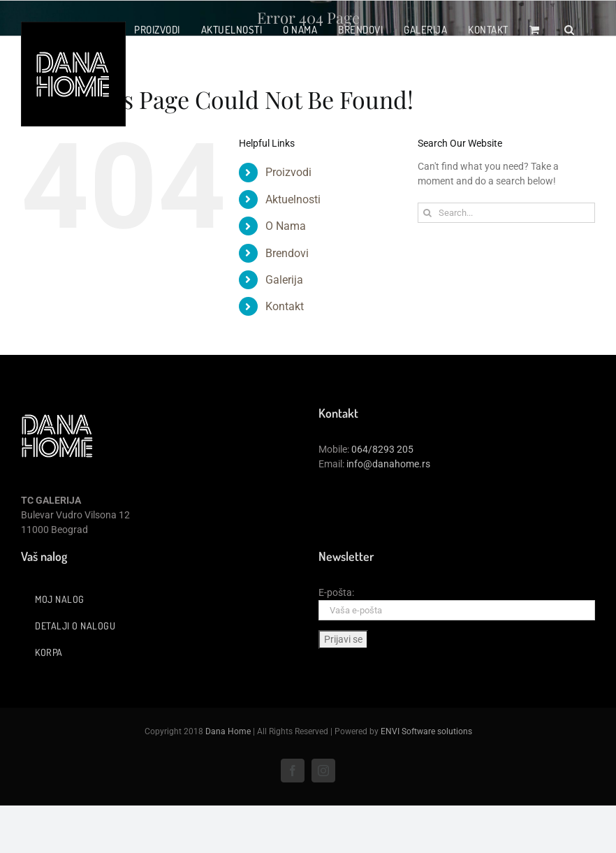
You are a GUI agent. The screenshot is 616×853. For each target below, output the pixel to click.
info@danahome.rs (388, 464)
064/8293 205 (382, 449)
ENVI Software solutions (426, 731)
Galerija (284, 280)
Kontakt (285, 306)
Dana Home (228, 731)
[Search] (428, 213)
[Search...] (506, 213)
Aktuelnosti (293, 199)
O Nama (286, 226)
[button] (570, 29)
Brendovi (287, 253)
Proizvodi (288, 172)
